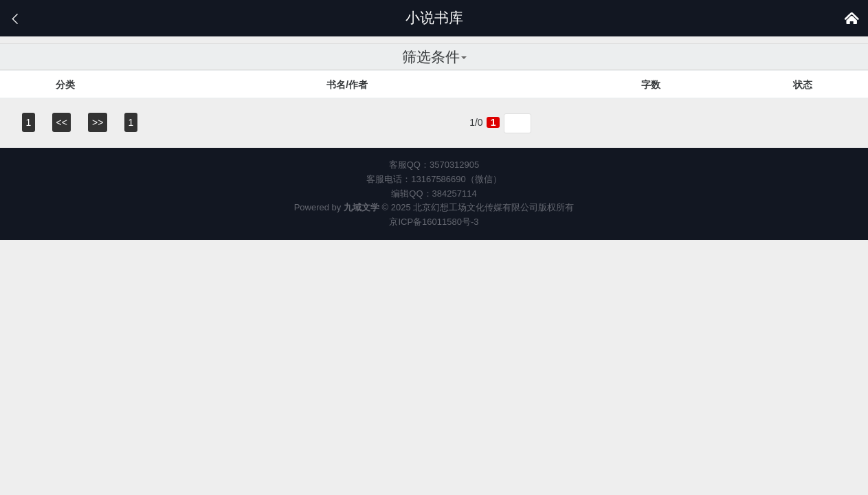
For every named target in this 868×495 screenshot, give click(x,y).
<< (62, 122)
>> (98, 122)
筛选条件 (434, 57)
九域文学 (361, 207)
